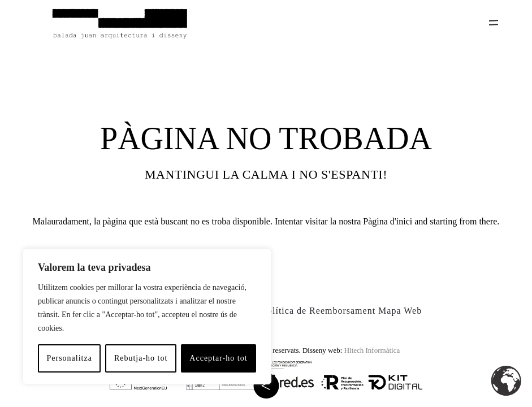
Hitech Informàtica (372, 350)
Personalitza (69, 358)
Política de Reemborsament (319, 311)
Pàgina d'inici (388, 221)
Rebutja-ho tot (141, 358)
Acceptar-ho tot (218, 358)
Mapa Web (400, 311)
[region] (147, 317)
